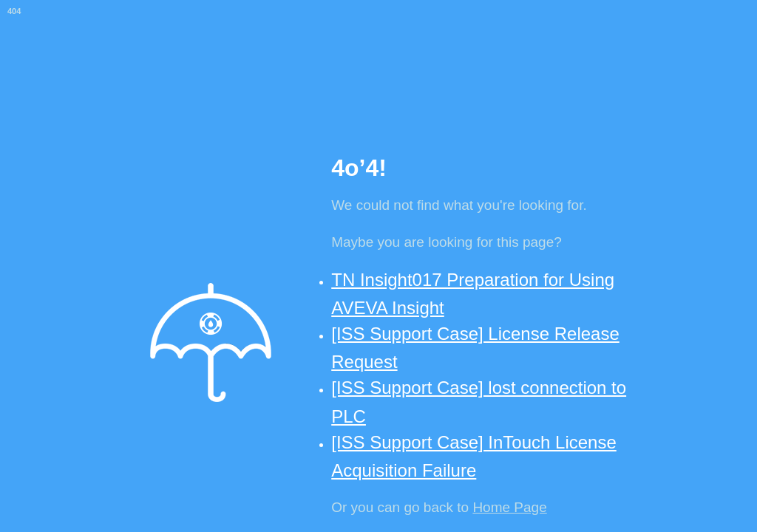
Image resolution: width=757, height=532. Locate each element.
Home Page (509, 507)
